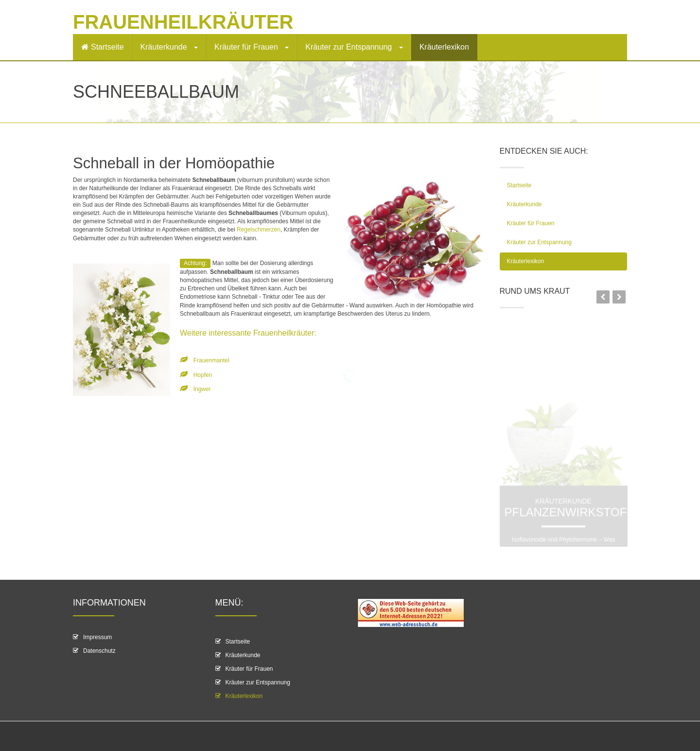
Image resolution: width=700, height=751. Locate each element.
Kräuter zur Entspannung (354, 47)
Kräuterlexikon (444, 47)
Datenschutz (99, 651)
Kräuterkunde (169, 47)
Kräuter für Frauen (252, 47)
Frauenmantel (211, 360)
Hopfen (203, 375)
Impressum (97, 637)
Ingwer (202, 389)
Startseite (103, 47)
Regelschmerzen (259, 230)
